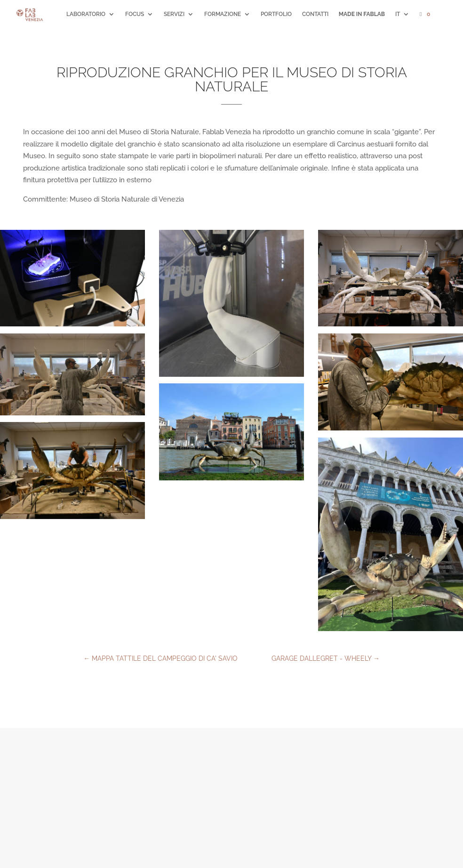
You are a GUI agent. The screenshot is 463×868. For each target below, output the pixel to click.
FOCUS (135, 14)
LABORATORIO (86, 14)
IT (398, 14)
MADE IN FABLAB (362, 14)
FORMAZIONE (223, 14)
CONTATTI (315, 14)
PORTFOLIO (276, 14)
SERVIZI (174, 14)
